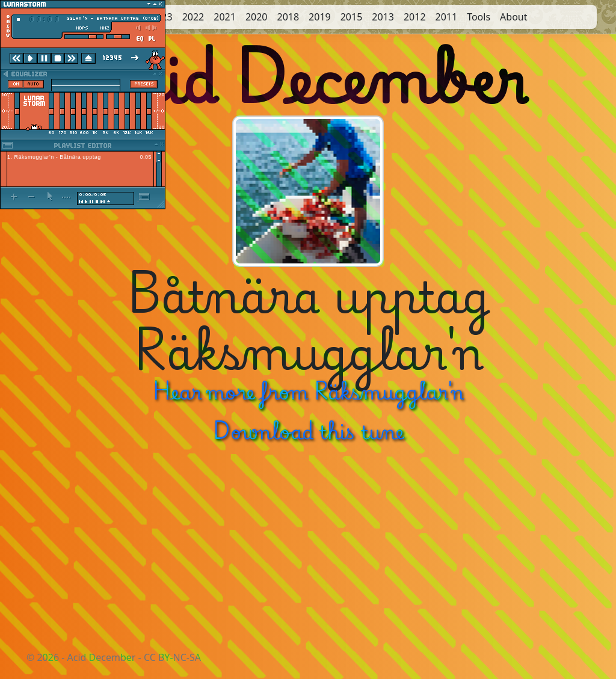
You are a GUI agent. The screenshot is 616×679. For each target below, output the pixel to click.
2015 (352, 17)
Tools (479, 17)
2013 (383, 17)
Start (67, 17)
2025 (98, 17)
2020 (257, 17)
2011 (447, 17)
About (513, 17)
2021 (225, 17)
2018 (288, 17)
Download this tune (308, 430)
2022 (193, 17)
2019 (320, 17)
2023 (162, 17)
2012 (415, 17)
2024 (130, 17)
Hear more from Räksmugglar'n (308, 391)
